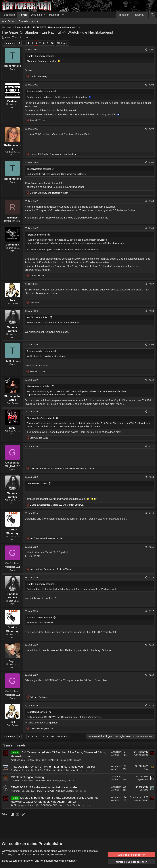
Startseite (9, 15)
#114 (151, 513)
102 (87, 770)
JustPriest (16, 770)
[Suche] (152, 15)
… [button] (24, 43)
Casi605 (15, 781)
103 (92, 770)
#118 (151, 645)
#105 (151, 201)
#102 (151, 85)
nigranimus (143, 779)
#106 (151, 228)
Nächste (61, 43)
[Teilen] (146, 50)
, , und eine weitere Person (62, 469)
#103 (151, 129)
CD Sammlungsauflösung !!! (29, 777)
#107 (151, 284)
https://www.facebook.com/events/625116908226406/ (54, 395)
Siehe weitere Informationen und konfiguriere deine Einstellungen (39, 861)
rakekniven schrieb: (37, 235)
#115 (151, 547)
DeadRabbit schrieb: (37, 483)
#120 (151, 705)
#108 (151, 311)
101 (82, 770)
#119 (151, 675)
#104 (151, 162)
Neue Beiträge (9, 21)
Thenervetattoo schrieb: (39, 169)
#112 (151, 446)
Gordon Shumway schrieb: (40, 56)
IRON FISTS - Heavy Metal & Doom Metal (58, 770)
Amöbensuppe (18, 760)
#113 (151, 477)
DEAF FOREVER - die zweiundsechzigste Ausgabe (44, 787)
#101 (151, 50)
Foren (23, 15)
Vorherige (10, 43)
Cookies (37, 851)
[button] (44, 15)
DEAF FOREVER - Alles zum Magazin (55, 791)
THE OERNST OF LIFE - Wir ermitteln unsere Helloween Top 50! (53, 767)
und (49, 193)
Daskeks (144, 790)
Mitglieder (55, 15)
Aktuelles (37, 15)
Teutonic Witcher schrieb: (40, 91)
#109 (151, 345)
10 (52, 43)
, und (53, 154)
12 (85, 791)
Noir (146, 769)
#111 (151, 412)
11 (81, 791)
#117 (151, 611)
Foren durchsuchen (29, 21)
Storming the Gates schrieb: (41, 418)
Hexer (65, 332)
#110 (151, 380)
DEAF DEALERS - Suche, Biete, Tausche (61, 760)
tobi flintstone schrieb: (38, 317)
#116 (151, 578)
